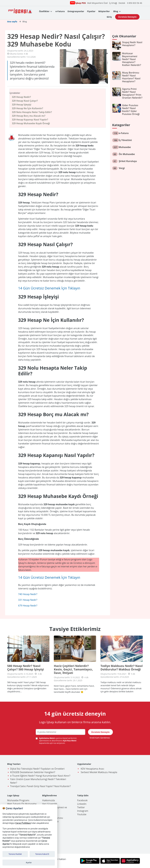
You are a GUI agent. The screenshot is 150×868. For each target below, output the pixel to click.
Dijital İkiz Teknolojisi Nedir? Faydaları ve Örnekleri (37, 769)
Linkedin (82, 804)
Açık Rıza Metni (70, 741)
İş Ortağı (113, 3)
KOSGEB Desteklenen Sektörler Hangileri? (33, 772)
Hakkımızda (49, 800)
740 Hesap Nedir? (28, 594)
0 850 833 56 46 (135, 3)
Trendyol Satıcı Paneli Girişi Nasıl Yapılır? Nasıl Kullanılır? (41, 786)
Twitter (81, 807)
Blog (116, 11)
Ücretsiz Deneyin (127, 17)
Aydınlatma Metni (47, 738)
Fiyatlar (91, 11)
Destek (122, 3)
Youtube (82, 814)
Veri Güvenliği (50, 804)
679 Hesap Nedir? (28, 606)
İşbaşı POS (80, 3)
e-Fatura (60, 11)
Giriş (109, 17)
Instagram (83, 811)
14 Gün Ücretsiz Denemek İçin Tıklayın (49, 288)
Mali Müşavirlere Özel (97, 3)
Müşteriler (104, 11)
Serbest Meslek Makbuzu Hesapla (99, 772)
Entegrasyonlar (76, 11)
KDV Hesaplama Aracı (92, 769)
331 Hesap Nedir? (28, 600)
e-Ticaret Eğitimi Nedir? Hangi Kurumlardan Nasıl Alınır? (40, 776)
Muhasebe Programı (18, 800)
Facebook (82, 800)
